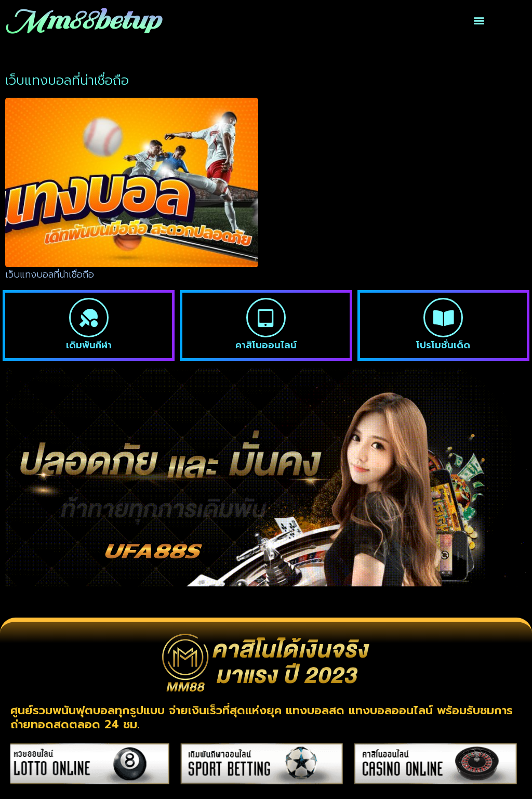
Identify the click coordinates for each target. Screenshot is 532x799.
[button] (479, 21)
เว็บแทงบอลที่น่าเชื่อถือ (50, 274)
